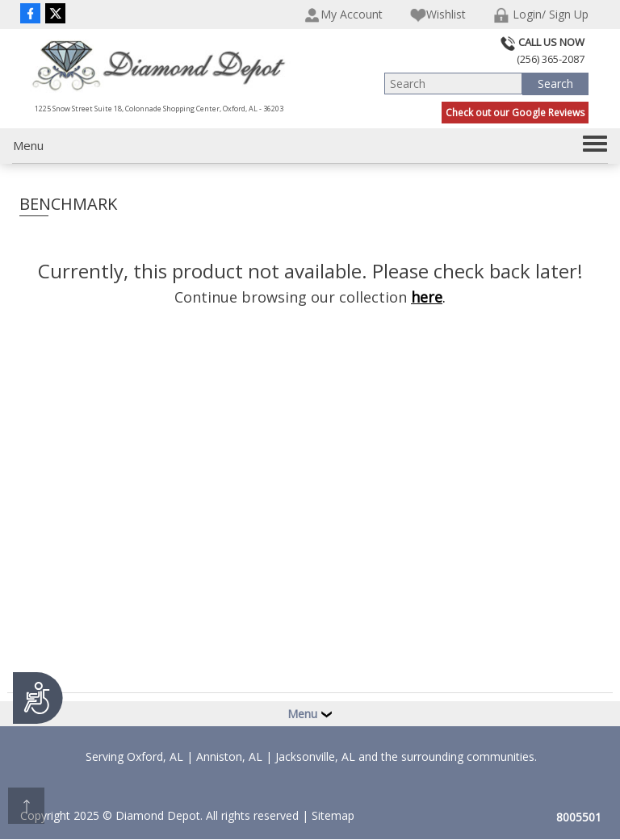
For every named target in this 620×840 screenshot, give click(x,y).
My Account (344, 15)
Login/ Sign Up (541, 15)
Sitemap (333, 815)
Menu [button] (310, 714)
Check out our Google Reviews (515, 113)
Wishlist (438, 15)
